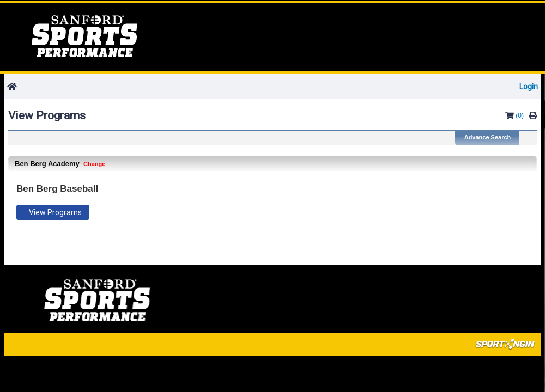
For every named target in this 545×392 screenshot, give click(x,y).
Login (529, 87)
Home (84, 36)
